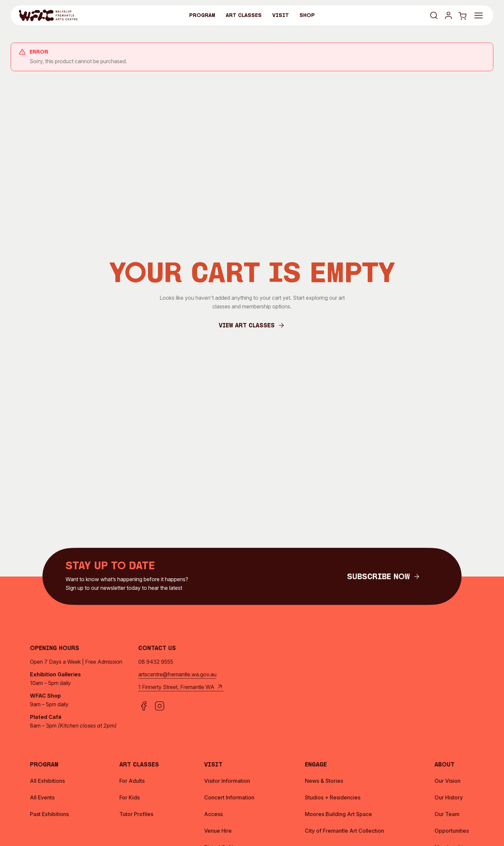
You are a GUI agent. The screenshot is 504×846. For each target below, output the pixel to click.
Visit (281, 16)
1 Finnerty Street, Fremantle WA (181, 687)
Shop (307, 16)
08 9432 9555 (156, 662)
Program (202, 16)
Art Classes (244, 16)
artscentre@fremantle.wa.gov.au (177, 674)
